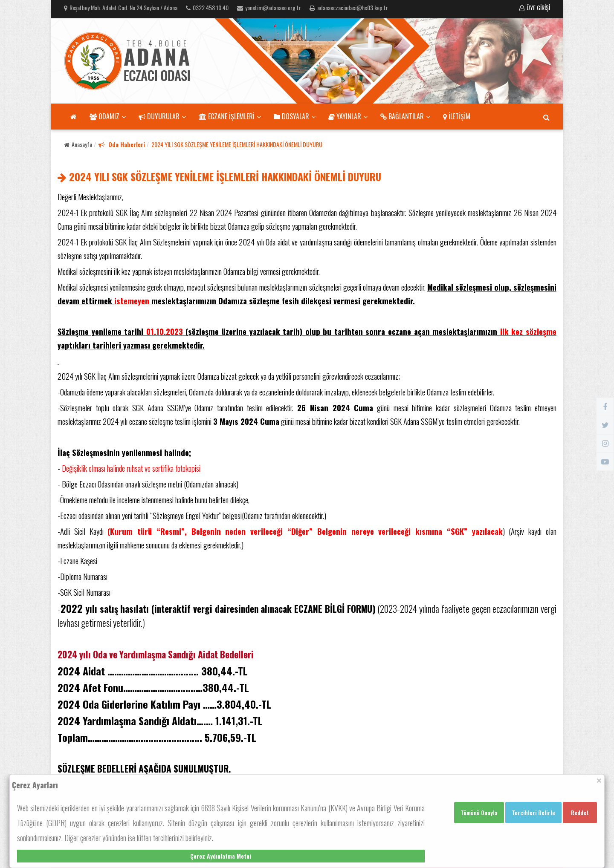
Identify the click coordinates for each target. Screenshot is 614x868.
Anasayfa (78, 144)
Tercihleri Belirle (533, 812)
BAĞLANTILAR (405, 116)
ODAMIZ (108, 116)
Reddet (580, 812)
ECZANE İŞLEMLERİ (230, 116)
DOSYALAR (295, 116)
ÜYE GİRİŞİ (535, 7)
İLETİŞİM (457, 116)
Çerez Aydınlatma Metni (221, 856)
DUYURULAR (162, 116)
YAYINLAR (348, 116)
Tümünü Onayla (479, 812)
